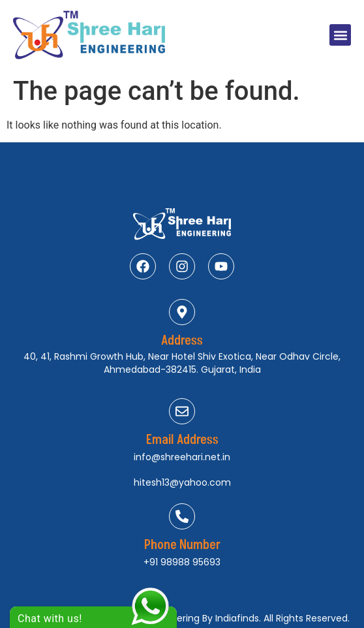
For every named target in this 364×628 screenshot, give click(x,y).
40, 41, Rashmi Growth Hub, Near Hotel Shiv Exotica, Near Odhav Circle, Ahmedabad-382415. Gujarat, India (182, 363)
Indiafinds (237, 618)
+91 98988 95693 (182, 562)
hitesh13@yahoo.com (182, 482)
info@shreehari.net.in (182, 457)
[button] (340, 35)
